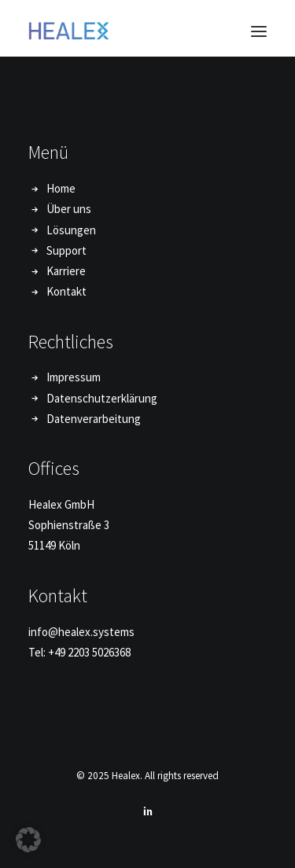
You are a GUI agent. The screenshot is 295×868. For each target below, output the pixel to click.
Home (61, 188)
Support (66, 250)
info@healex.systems (81, 632)
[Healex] (69, 31)
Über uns (69, 209)
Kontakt (66, 291)
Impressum (74, 377)
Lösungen (71, 230)
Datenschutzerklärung (102, 398)
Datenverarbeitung (94, 419)
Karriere (66, 271)
